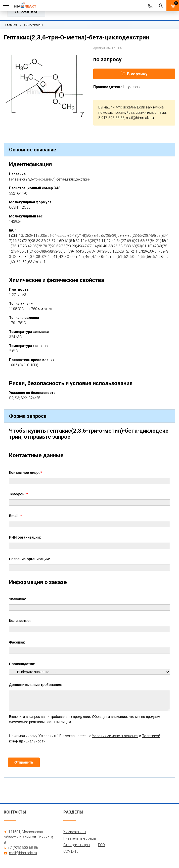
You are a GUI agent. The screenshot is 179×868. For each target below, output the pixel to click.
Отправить (24, 762)
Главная (11, 25)
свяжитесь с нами (151, 112)
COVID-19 (71, 851)
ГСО (101, 845)
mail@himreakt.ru (140, 118)
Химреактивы (33, 25)
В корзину (134, 74)
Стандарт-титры (77, 845)
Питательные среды (80, 838)
